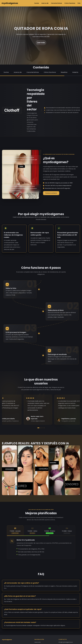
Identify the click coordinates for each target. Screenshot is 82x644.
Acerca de (45, 3)
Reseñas (64, 72)
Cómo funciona (70, 3)
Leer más (41, 43)
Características (56, 3)
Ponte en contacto (51, 193)
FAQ (79, 3)
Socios (37, 3)
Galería (75, 72)
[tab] (15, 530)
